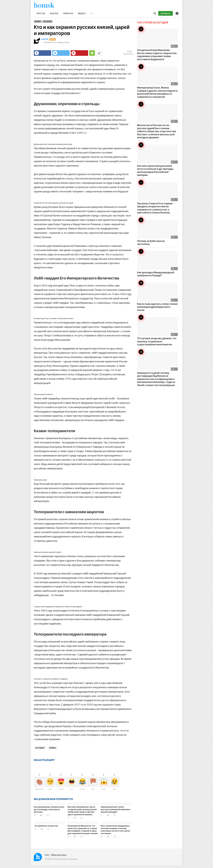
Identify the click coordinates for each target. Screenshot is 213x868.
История (47, 24)
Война (38, 24)
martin (45, 42)
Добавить (166, 16)
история (40, 750)
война (53, 750)
